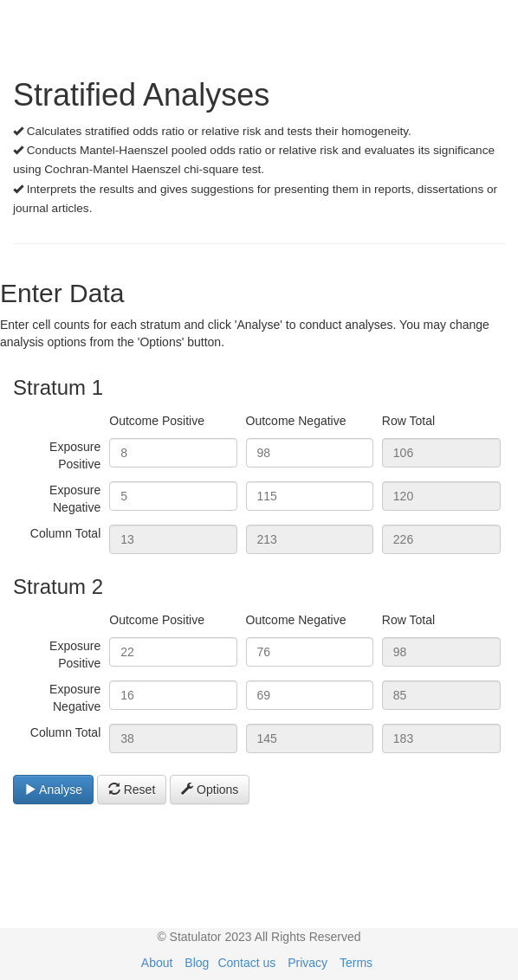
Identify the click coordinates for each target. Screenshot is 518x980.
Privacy (308, 963)
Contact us (246, 963)
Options (210, 790)
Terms (356, 963)
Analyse (53, 790)
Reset (132, 790)
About (157, 963)
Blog (197, 963)
